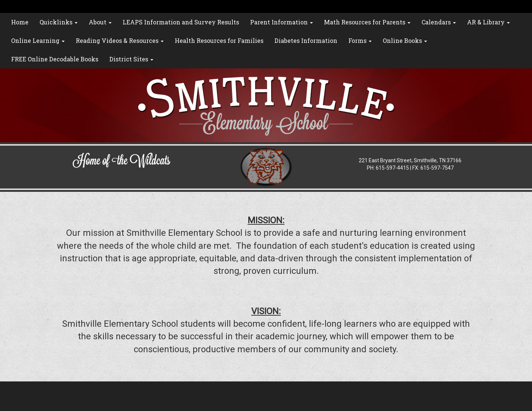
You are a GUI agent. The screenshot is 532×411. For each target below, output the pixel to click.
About (100, 22)
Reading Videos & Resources (120, 40)
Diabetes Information (306, 40)
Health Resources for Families (219, 40)
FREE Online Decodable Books (55, 59)
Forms (360, 40)
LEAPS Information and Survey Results (181, 22)
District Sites (131, 59)
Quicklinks (59, 22)
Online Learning (38, 40)
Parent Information (282, 22)
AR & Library (488, 22)
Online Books (405, 40)
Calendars (439, 22)
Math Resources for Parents (367, 22)
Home (20, 22)
